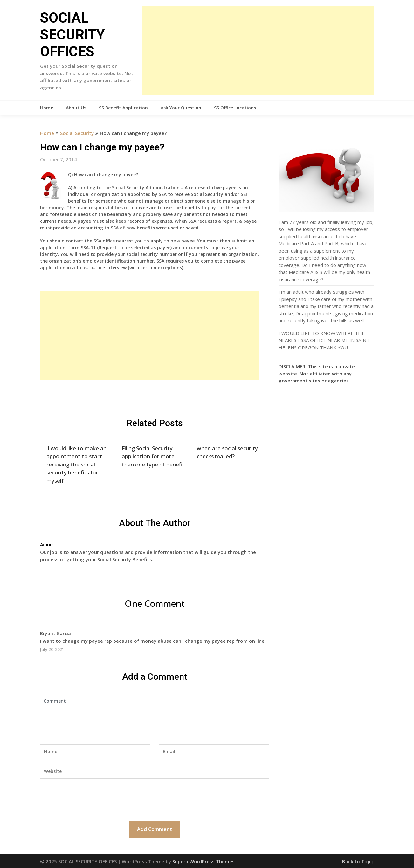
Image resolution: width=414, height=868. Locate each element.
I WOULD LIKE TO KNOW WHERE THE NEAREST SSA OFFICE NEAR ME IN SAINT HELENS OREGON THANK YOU (324, 340)
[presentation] (88, 799)
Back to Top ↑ (358, 861)
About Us (76, 108)
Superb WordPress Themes (204, 861)
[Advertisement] (258, 51)
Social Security (77, 133)
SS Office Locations (235, 108)
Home (47, 108)
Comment (155, 717)
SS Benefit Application (123, 108)
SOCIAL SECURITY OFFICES (72, 35)
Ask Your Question (181, 108)
